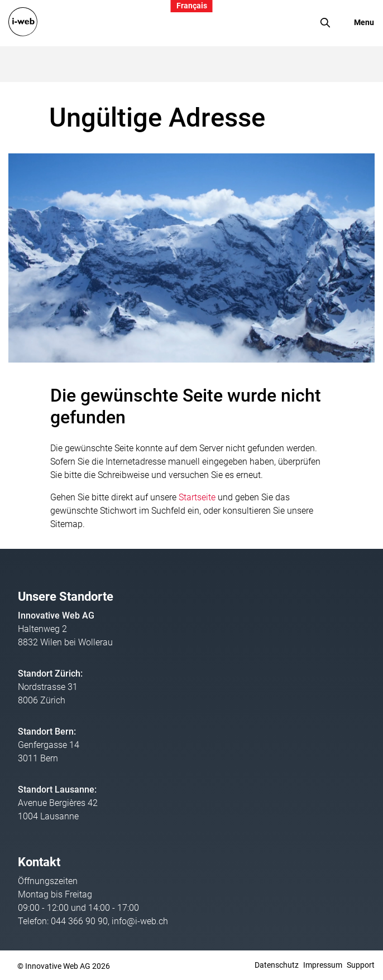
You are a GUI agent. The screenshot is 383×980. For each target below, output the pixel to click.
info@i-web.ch (140, 921)
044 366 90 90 (79, 921)
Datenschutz (277, 965)
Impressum (323, 965)
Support (361, 965)
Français (192, 6)
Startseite (197, 497)
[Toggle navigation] (357, 23)
